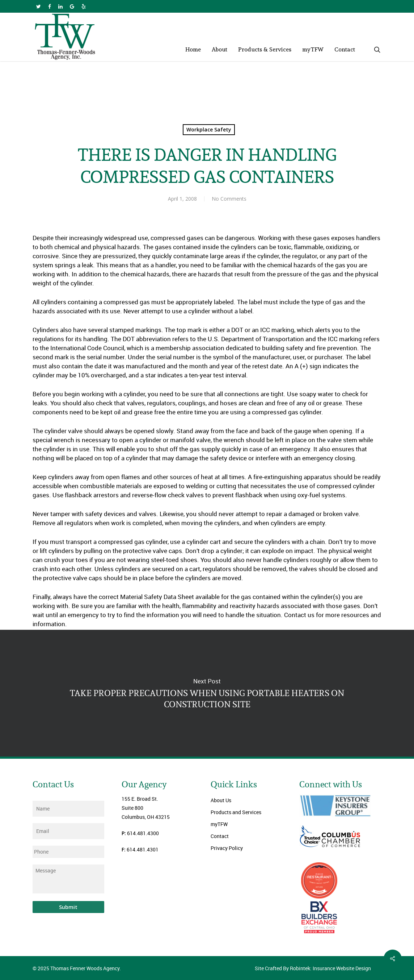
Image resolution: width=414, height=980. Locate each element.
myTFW (219, 824)
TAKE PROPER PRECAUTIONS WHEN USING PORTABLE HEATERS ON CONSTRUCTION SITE (207, 693)
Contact (220, 836)
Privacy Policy (227, 848)
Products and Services (236, 812)
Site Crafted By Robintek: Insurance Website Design (313, 968)
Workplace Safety (209, 129)
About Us (221, 800)
